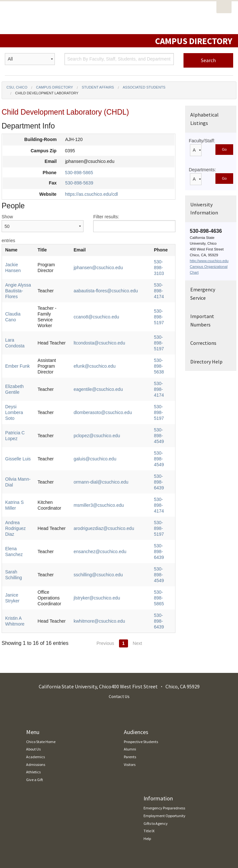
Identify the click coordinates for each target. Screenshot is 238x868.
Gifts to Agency (156, 748)
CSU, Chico (17, 87)
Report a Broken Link (23, 822)
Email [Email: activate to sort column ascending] (86, 250)
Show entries (43, 229)
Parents (130, 681)
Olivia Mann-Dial (22, 439)
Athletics (33, 697)
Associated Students (144, 87)
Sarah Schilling (20, 508)
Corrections (203, 343)
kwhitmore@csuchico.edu (106, 549)
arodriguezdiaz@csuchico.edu (111, 473)
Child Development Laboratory (47, 93)
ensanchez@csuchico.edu (107, 491)
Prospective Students (141, 666)
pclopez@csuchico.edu (104, 404)
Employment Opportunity (164, 740)
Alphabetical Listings (204, 119)
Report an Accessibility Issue (29, 814)
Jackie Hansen (20, 265)
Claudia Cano (19, 305)
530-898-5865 (79, 173)
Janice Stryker (20, 528)
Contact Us (119, 621)
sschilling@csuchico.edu (105, 508)
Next (138, 568)
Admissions (36, 689)
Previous (105, 568)
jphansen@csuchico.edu (105, 265)
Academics (35, 681)
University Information (204, 209)
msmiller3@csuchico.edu (105, 456)
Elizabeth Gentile (22, 369)
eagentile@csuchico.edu (105, 369)
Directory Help (206, 362)
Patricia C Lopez (22, 404)
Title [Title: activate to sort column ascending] (52, 250)
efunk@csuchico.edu (101, 349)
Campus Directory (55, 87)
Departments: (203, 170)
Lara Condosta (20, 328)
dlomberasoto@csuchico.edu (109, 386)
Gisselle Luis (18, 421)
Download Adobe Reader (27, 830)
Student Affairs (98, 87)
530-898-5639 (79, 183)
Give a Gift (35, 704)
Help (147, 763)
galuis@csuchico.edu (102, 421)
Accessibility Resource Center (30, 807)
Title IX (149, 755)
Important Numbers (202, 320)
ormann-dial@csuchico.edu (108, 439)
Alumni (130, 674)
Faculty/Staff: (202, 141)
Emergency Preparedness (164, 733)
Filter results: (134, 223)
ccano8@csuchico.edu (103, 305)
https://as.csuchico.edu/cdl (91, 194)
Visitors (130, 689)
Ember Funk (17, 349)
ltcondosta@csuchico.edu (106, 328)
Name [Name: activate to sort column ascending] (11, 250)
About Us (33, 674)
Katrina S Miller (20, 456)
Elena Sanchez (20, 491)
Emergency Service (203, 294)
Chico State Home (41, 666)
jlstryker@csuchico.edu (104, 528)
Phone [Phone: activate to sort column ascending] (154, 250)
